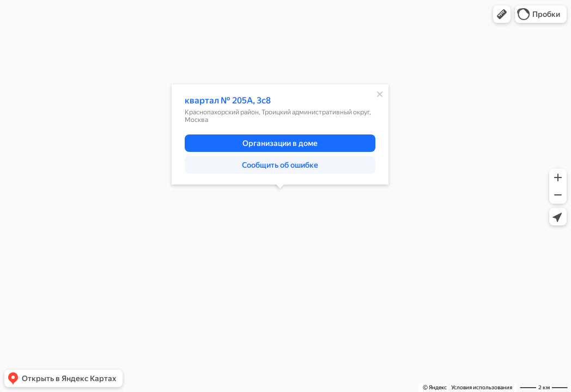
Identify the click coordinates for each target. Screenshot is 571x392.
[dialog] (280, 134)
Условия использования (482, 387)
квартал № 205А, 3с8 (228, 100)
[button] (502, 14)
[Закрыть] (380, 94)
